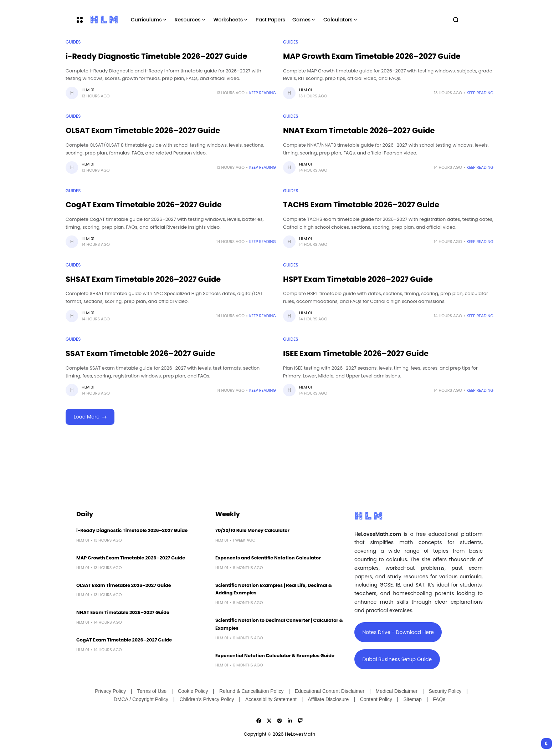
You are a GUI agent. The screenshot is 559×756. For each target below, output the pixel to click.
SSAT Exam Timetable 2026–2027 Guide (140, 353)
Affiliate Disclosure (328, 699)
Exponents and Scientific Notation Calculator (268, 558)
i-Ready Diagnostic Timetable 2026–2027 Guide (156, 56)
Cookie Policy (193, 691)
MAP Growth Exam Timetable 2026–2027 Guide (372, 56)
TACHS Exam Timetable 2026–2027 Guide (361, 205)
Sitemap (412, 699)
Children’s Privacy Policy (207, 699)
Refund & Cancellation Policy (252, 691)
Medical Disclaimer (397, 691)
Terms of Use (152, 691)
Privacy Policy (110, 691)
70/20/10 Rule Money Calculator (252, 530)
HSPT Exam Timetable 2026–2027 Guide (358, 279)
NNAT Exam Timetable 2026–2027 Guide (359, 130)
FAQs (439, 699)
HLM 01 (88, 90)
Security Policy (445, 691)
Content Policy (376, 699)
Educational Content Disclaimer (330, 691)
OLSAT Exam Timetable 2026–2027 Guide (143, 130)
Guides (73, 42)
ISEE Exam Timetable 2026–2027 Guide (356, 353)
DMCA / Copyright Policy (141, 699)
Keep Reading (263, 93)
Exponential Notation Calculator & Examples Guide (275, 656)
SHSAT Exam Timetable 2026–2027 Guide (143, 279)
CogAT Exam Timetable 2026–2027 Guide (144, 205)
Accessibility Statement (271, 699)
